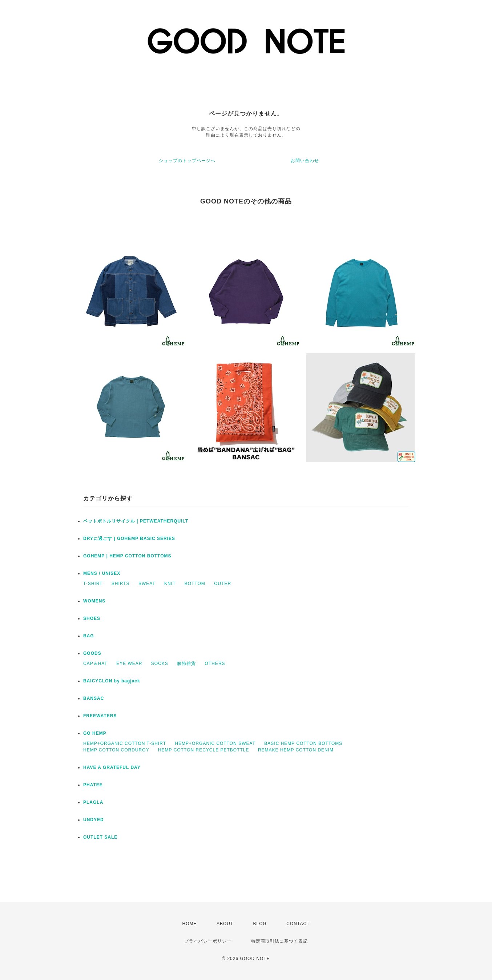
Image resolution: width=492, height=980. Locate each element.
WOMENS (94, 601)
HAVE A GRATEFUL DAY (112, 767)
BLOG (260, 924)
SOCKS (160, 664)
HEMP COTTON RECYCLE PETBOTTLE (204, 750)
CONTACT (298, 924)
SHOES (92, 618)
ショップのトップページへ (187, 161)
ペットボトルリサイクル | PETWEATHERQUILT (136, 521)
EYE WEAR (129, 664)
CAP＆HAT (95, 664)
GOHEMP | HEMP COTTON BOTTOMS (127, 556)
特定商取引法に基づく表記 (279, 941)
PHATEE (93, 785)
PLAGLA (93, 802)
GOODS (92, 653)
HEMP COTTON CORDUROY (116, 750)
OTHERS (215, 664)
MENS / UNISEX (102, 573)
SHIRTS (121, 584)
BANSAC (94, 698)
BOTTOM (195, 584)
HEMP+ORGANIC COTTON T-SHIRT (125, 743)
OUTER (223, 584)
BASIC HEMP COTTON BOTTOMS (303, 743)
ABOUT (225, 924)
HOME (190, 924)
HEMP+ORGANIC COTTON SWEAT (215, 743)
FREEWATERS (100, 716)
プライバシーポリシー (208, 941)
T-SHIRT (93, 584)
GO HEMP (95, 733)
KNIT (170, 584)
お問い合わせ (305, 161)
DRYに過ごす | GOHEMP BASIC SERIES (129, 539)
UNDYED (94, 820)
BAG (89, 636)
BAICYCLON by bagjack (112, 681)
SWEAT (147, 584)
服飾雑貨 (186, 664)
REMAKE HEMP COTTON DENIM (296, 750)
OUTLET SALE (100, 837)
